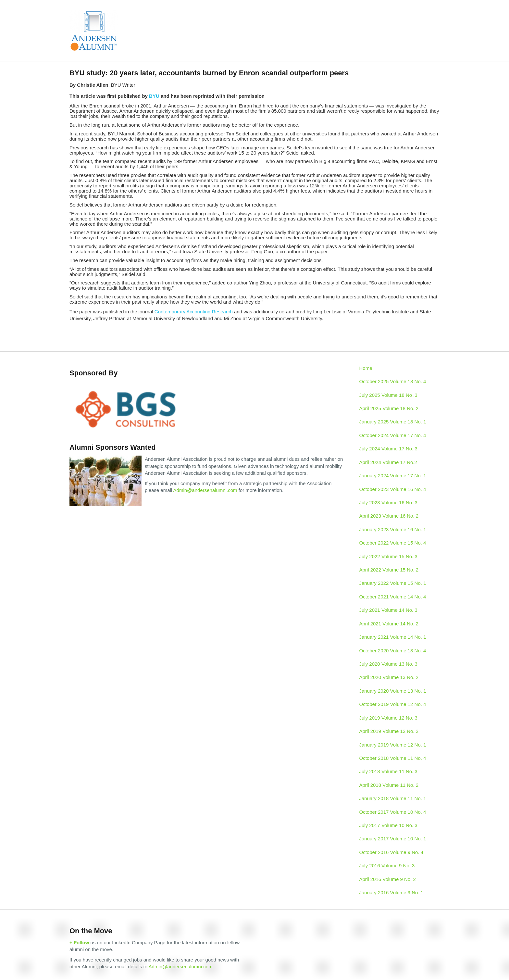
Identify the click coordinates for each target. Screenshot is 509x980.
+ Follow (79, 942)
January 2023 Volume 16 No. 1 (393, 529)
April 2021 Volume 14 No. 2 (389, 624)
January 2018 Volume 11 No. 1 (393, 798)
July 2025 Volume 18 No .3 (388, 395)
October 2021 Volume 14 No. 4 (393, 597)
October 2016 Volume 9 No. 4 (391, 852)
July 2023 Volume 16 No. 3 (388, 503)
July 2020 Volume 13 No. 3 (388, 664)
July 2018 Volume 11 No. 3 (388, 771)
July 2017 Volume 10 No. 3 (388, 825)
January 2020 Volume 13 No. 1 (393, 691)
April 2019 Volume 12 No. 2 (389, 731)
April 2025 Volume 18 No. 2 (389, 408)
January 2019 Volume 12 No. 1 (393, 745)
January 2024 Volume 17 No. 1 (393, 476)
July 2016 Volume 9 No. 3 (387, 866)
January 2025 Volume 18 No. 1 (393, 422)
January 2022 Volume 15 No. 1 (393, 583)
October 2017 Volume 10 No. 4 (393, 812)
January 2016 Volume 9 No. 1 (391, 892)
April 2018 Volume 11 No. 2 (389, 785)
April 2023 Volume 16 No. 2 (389, 516)
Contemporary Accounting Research (194, 312)
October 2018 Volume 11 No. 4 (393, 758)
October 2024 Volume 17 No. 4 (393, 435)
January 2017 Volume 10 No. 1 (393, 839)
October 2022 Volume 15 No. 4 (393, 543)
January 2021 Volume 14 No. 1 (393, 637)
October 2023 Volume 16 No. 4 (393, 489)
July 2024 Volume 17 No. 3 (388, 449)
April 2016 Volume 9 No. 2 (388, 879)
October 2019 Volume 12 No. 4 (393, 704)
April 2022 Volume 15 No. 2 (389, 570)
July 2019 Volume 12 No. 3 (388, 718)
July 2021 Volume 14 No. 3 (388, 610)
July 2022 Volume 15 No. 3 (388, 556)
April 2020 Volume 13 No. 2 (389, 677)
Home (366, 368)
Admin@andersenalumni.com (205, 490)
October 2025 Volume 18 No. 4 (393, 381)
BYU (154, 96)
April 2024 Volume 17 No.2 (388, 462)
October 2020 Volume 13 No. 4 (393, 651)
